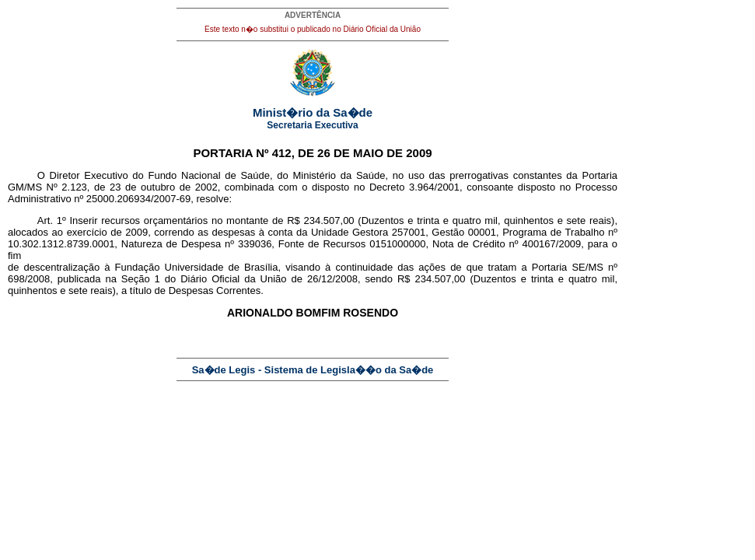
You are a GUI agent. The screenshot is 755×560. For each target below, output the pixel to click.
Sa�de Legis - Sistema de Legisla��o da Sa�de (313, 370)
